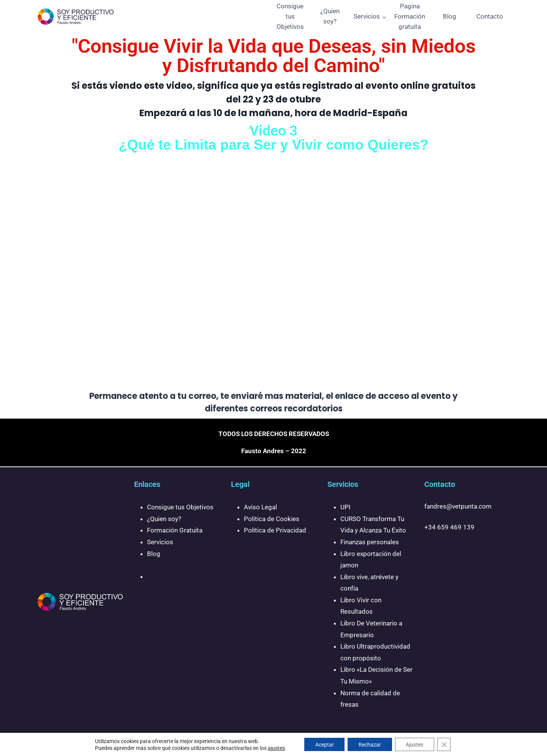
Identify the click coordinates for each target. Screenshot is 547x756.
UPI (345, 507)
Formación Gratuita (175, 530)
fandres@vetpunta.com (458, 506)
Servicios (160, 542)
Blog (450, 16)
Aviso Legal (260, 507)
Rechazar (370, 744)
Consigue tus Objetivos (290, 16)
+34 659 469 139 (449, 527)
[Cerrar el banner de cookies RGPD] (446, 744)
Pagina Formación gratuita (410, 16)
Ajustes (416, 744)
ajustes (274, 748)
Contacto (490, 16)
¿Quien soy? (330, 16)
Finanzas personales (370, 542)
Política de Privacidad (275, 530)
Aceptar (323, 744)
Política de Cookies (272, 519)
